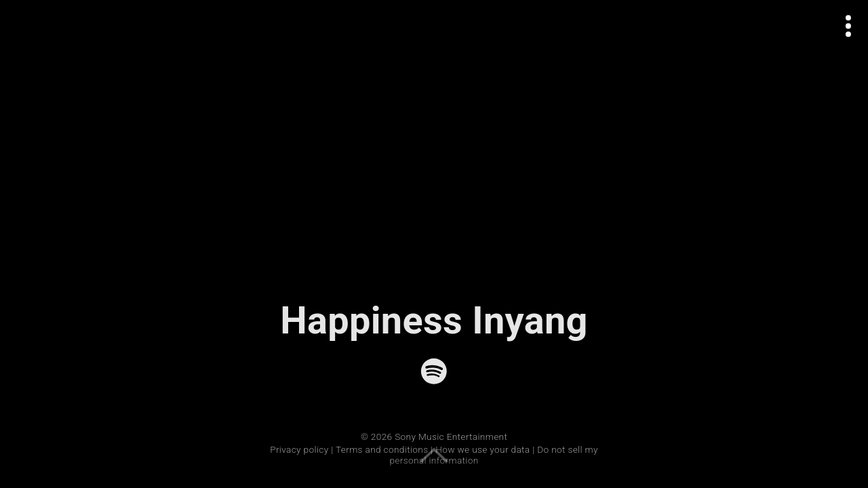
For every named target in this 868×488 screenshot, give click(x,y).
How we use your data (482, 449)
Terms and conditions (382, 449)
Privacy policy (299, 449)
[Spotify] (434, 371)
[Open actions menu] (849, 26)
